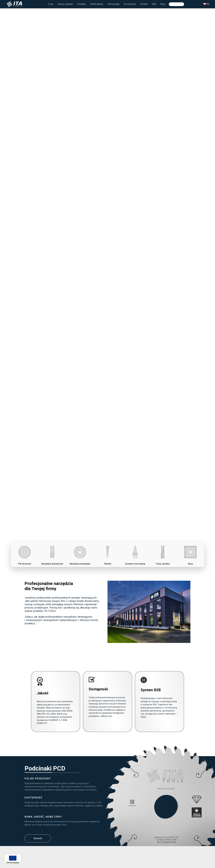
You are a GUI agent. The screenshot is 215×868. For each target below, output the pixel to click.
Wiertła (107, 554)
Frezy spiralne (163, 554)
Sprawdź (38, 838)
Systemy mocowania (135, 554)
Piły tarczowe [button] (25, 554)
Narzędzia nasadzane (80, 554)
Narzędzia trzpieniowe (52, 554)
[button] (51, 4)
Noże (190, 554)
